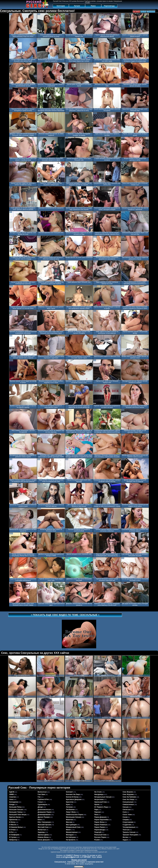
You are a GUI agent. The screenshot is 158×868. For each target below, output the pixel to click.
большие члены (16, 812)
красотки (70, 802)
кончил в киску (72, 797)
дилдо (40, 807)
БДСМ (12, 792)
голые (40, 802)
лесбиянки (70, 809)
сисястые (127, 809)
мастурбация (71, 825)
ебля (40, 820)
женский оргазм (44, 825)
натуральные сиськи (103, 797)
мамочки (70, 820)
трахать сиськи (129, 832)
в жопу (12, 822)
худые (125, 840)
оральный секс (101, 802)
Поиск (93, 6)
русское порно (100, 837)
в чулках (13, 837)
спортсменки (128, 822)
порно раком (100, 827)
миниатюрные (72, 832)
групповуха (42, 804)
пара (96, 809)
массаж (69, 822)
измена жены (43, 837)
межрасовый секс (73, 827)
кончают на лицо (73, 794)
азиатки (13, 797)
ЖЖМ (12, 794)
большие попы (16, 807)
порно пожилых (101, 825)
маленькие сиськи (74, 817)
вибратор (13, 840)
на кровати (71, 840)
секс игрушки (128, 794)
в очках (13, 830)
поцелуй (98, 832)
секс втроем (128, 792)
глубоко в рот (43, 799)
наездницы (99, 794)
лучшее (136, 11)
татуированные (129, 827)
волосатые (42, 792)
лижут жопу (71, 812)
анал (11, 799)
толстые (126, 830)
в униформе (14, 835)
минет (69, 830)
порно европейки (101, 820)
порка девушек (100, 817)
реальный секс (100, 835)
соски (125, 817)
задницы (41, 832)
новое (143, 11)
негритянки (99, 799)
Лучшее (77, 6)
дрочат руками (44, 817)
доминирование (44, 815)
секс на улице (128, 799)
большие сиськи (16, 809)
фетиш (125, 837)
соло (125, 812)
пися (96, 815)
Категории (61, 6)
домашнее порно (45, 812)
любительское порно (75, 815)
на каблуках (71, 837)
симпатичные (128, 804)
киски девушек (44, 840)
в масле (13, 825)
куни (68, 804)
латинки (69, 807)
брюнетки (13, 820)
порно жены (99, 822)
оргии (97, 804)
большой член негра (18, 815)
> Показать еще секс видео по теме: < (65, 615)
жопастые (42, 830)
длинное (151, 11)
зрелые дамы (43, 835)
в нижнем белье (16, 827)
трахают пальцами (130, 835)
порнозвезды (100, 830)
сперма (126, 820)
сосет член (127, 815)
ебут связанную (44, 822)
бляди (12, 804)
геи (39, 797)
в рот (12, 832)
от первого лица (101, 807)
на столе (98, 792)
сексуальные (128, 802)
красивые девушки (74, 799)
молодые (70, 835)
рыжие (97, 840)
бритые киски (15, 817)
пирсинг (98, 812)
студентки (127, 825)
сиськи (126, 807)
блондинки (14, 802)
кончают (69, 792)
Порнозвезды (109, 6)
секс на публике (129, 797)
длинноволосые (44, 809)
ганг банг (42, 794)
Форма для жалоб (79, 860)
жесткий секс (43, 827)
